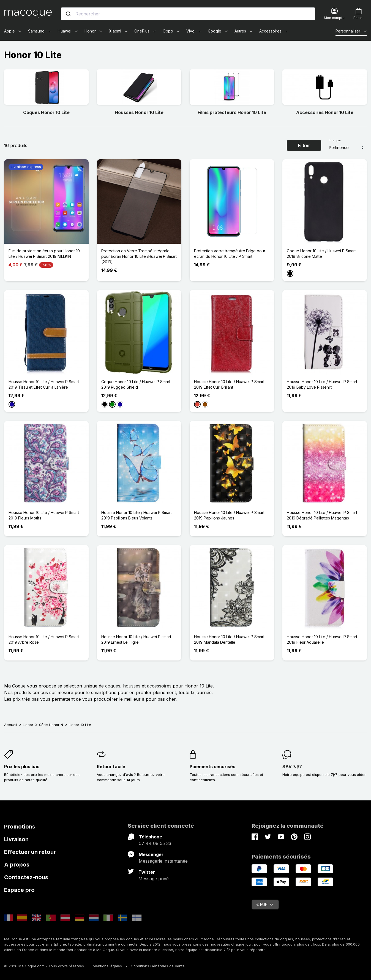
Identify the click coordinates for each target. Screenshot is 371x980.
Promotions (20, 827)
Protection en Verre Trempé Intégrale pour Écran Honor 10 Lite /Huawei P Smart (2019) (139, 256)
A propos (17, 865)
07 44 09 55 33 (155, 843)
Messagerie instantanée (163, 861)
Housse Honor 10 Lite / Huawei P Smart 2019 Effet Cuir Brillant (229, 384)
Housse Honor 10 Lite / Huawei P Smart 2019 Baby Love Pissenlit (322, 384)
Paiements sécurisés (212, 767)
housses (132, 686)
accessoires (159, 686)
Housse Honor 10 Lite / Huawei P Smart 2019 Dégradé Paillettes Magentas (322, 515)
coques (113, 686)
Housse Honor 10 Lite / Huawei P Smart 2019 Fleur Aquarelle (322, 639)
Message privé (154, 879)
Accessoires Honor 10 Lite (325, 112)
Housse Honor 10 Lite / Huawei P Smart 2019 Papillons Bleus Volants (137, 515)
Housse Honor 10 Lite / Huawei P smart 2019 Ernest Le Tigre (136, 639)
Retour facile (111, 767)
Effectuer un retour (30, 852)
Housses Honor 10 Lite (139, 112)
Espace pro (19, 890)
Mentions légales (107, 966)
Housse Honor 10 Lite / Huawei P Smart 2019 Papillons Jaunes (229, 515)
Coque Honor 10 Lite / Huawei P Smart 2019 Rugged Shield (136, 384)
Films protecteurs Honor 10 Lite (232, 112)
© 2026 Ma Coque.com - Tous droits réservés (44, 966)
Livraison (16, 839)
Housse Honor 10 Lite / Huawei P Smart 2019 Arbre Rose (44, 639)
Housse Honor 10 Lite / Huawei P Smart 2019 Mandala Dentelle (229, 639)
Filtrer (304, 145)
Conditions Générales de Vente (158, 966)
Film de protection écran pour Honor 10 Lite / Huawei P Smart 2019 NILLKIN (44, 254)
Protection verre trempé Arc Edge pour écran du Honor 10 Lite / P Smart (230, 254)
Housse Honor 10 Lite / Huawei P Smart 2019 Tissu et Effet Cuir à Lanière (44, 384)
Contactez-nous (26, 877)
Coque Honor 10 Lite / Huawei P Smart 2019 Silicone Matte (321, 254)
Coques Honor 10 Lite (46, 112)
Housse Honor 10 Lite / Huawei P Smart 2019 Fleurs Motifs (44, 515)
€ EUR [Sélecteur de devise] (265, 904)
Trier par (335, 140)
